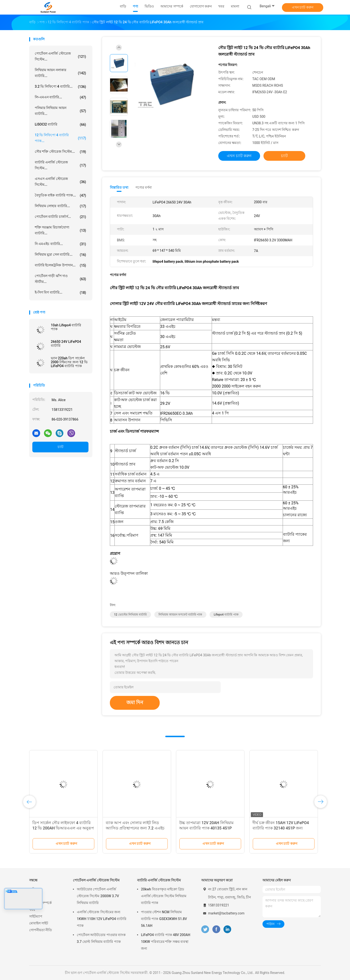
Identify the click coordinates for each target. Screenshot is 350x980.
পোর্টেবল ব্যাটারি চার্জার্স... (60, 217)
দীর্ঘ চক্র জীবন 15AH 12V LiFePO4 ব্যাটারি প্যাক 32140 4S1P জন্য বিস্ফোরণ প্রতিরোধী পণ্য (281, 828)
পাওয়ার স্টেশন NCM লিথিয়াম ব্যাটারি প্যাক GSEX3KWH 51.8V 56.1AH (164, 919)
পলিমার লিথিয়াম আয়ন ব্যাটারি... (60, 111)
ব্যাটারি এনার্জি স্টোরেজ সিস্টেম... (60, 165)
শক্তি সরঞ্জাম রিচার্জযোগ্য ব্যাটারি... (60, 230)
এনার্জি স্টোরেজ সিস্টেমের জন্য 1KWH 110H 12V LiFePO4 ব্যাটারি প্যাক (102, 919)
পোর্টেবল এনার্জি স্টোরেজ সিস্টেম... (60, 56)
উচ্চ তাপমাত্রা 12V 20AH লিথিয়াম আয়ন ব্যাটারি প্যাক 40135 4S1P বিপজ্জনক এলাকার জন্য (206, 828)
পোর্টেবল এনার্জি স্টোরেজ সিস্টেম (96, 880)
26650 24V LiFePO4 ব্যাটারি (66, 344)
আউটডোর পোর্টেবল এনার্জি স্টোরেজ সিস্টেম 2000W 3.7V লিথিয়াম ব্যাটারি (98, 896)
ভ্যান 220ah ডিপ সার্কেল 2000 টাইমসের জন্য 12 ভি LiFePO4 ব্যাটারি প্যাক (69, 362)
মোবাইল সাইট (39, 923)
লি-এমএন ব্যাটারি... (60, 97)
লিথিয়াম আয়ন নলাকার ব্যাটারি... (60, 73)
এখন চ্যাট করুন (303, 7)
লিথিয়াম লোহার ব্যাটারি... (60, 206)
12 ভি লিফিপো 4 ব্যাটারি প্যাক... (60, 138)
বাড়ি (32, 889)
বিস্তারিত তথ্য (119, 187)
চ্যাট (61, 447)
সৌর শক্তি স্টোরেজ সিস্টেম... (60, 152)
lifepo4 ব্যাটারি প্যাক (226, 615)
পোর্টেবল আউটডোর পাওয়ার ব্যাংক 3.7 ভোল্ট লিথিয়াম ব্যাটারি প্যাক (101, 938)
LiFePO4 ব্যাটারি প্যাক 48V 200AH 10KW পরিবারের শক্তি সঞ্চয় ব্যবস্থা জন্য (166, 942)
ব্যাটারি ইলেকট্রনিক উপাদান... (60, 265)
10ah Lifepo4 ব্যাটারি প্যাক (66, 327)
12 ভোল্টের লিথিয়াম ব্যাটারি (130, 615)
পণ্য (32, 896)
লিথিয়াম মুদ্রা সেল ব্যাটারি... (60, 255)
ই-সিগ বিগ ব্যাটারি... (60, 293)
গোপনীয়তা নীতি (41, 930)
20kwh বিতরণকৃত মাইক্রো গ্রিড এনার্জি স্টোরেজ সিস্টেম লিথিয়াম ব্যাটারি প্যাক (164, 896)
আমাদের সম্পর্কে (40, 903)
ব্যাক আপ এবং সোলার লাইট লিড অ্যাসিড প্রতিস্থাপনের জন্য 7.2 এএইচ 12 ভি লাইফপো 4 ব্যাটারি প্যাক (135, 828)
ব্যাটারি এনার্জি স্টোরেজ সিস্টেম (159, 880)
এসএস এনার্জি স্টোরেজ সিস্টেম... (60, 182)
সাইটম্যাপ (36, 916)
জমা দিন (135, 702)
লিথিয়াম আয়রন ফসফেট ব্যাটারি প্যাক (180, 615)
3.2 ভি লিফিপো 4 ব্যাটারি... (60, 87)
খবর (32, 910)
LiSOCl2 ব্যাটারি (60, 125)
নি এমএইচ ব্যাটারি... (60, 244)
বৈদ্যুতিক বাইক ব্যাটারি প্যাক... (60, 195)
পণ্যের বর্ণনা (144, 187)
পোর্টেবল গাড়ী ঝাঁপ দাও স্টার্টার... (60, 279)
